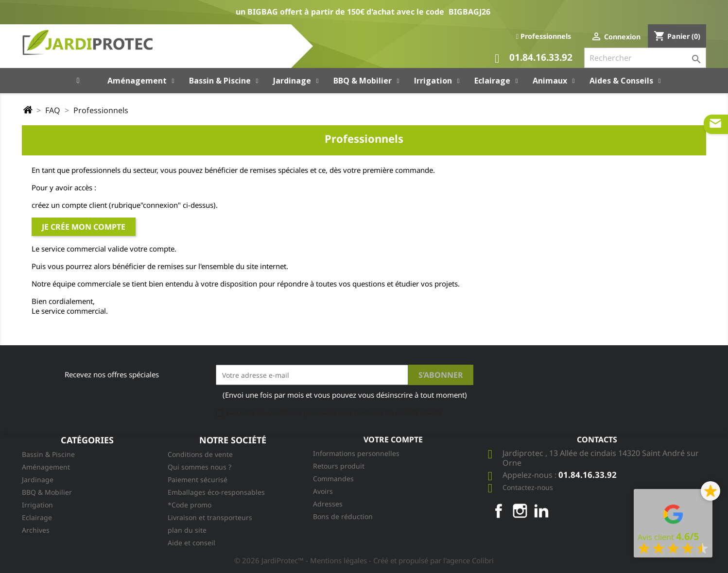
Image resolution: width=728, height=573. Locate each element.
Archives (36, 530)
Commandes (333, 479)
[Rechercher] (645, 58)
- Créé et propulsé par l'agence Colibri (431, 560)
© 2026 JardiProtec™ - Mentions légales (302, 560)
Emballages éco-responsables (216, 492)
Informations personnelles (356, 453)
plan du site (187, 530)
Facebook (499, 511)
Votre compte (393, 439)
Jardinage (38, 480)
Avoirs (323, 491)
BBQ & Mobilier (47, 492)
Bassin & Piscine (48, 454)
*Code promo (190, 505)
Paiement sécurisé (198, 480)
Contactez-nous (528, 487)
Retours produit (339, 466)
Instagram (520, 511)
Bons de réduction (343, 516)
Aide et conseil (191, 543)
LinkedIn (541, 511)
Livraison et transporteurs (210, 517)
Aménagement (46, 467)
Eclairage (37, 517)
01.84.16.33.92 (534, 59)
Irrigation (37, 505)
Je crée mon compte (84, 227)
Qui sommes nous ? (199, 467)
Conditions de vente (200, 454)
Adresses (328, 504)
